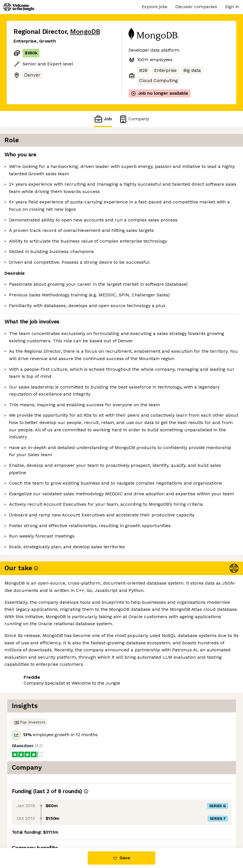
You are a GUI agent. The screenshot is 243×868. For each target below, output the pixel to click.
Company (134, 119)
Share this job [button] (29, 814)
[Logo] (19, 7)
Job (103, 119)
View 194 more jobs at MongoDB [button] (48, 824)
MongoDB (85, 32)
